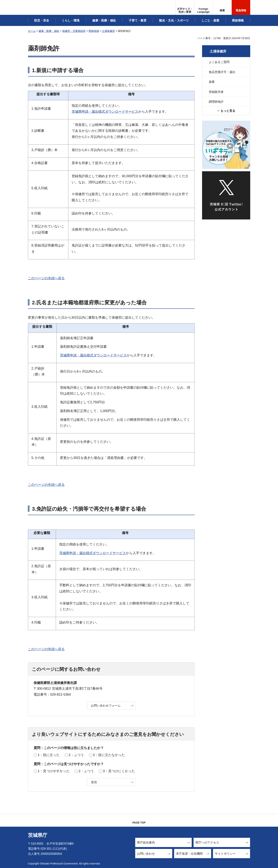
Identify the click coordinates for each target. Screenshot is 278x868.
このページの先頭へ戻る (46, 278)
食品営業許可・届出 (222, 72)
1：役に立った (49, 755)
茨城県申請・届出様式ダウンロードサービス (105, 112)
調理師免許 (216, 102)
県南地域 (94, 31)
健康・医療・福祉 (49, 31)
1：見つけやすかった (54, 771)
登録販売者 (216, 92)
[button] (204, 7)
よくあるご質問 (219, 62)
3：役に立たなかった (109, 755)
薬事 (212, 82)
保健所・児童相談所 (74, 31)
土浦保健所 (108, 31)
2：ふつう (76, 755)
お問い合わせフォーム (106, 706)
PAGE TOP (139, 823)
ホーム (32, 31)
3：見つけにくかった (119, 771)
